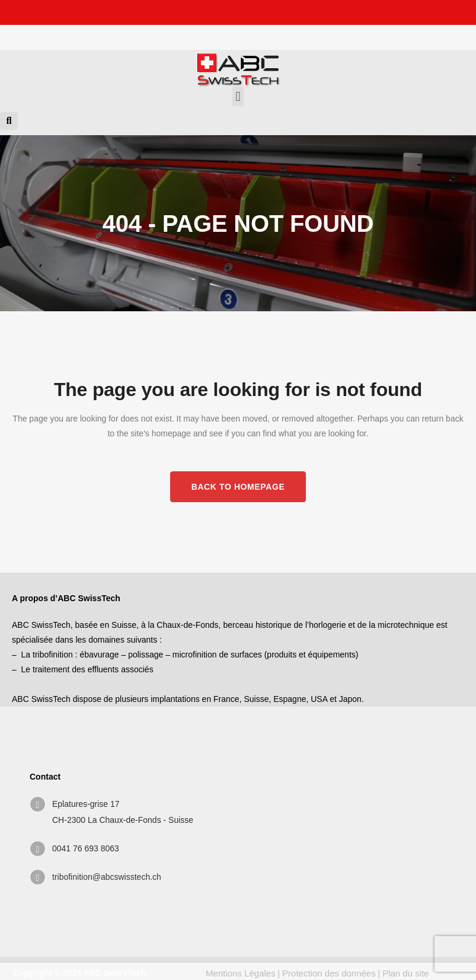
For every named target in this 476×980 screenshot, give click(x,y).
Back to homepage (238, 487)
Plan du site (405, 973)
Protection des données (329, 973)
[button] (238, 96)
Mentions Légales (241, 973)
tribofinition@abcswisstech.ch (107, 877)
